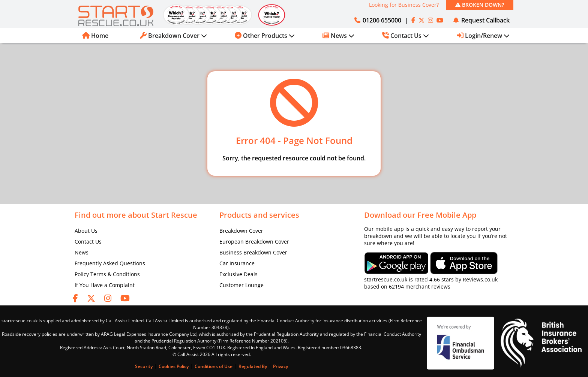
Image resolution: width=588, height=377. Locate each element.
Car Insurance (237, 263)
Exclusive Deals (238, 274)
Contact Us (88, 242)
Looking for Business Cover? (404, 5)
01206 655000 (377, 20)
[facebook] (413, 20)
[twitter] (421, 20)
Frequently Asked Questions (110, 263)
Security (144, 366)
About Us (86, 231)
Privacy (280, 366)
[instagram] (430, 20)
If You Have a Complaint (105, 285)
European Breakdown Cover (254, 242)
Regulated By (253, 366)
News (82, 252)
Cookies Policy (174, 366)
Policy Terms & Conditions (107, 274)
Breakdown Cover (241, 231)
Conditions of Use (214, 366)
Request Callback (481, 20)
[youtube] (440, 20)
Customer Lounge (241, 285)
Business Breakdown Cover (253, 252)
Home (95, 36)
